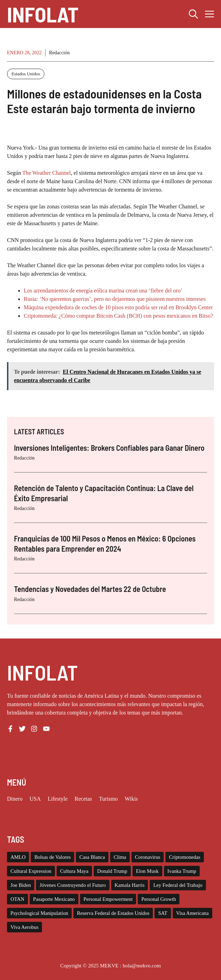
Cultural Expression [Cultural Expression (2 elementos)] (31, 871)
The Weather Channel (47, 173)
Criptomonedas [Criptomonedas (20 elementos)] (185, 857)
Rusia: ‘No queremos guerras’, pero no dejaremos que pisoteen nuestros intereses (115, 299)
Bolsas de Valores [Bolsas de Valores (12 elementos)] (52, 857)
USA (35, 799)
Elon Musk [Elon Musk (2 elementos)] (147, 871)
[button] (193, 14)
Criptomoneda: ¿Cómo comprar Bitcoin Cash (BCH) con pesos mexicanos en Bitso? (118, 316)
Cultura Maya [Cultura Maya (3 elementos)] (74, 871)
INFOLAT (43, 14)
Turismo (108, 799)
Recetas (83, 799)
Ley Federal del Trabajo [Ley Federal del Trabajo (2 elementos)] (178, 885)
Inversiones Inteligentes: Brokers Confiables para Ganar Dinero (109, 448)
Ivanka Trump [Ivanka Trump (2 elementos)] (182, 871)
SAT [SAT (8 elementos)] (163, 913)
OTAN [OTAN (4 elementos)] (17, 899)
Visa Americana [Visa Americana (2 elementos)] (193, 913)
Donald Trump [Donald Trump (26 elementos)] (112, 871)
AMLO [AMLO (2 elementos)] (18, 857)
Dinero (15, 799)
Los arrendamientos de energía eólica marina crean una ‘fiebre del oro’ (103, 291)
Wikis (131, 799)
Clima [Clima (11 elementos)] (120, 857)
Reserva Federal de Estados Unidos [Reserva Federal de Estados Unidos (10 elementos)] (113, 913)
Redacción (59, 53)
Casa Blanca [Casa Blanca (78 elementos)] (92, 857)
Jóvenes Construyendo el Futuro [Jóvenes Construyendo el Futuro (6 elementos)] (73, 885)
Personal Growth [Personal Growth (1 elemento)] (159, 899)
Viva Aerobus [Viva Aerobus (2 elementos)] (24, 927)
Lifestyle (58, 799)
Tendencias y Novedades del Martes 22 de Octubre (90, 589)
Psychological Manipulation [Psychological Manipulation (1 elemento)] (39, 913)
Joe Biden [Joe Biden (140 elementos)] (21, 885)
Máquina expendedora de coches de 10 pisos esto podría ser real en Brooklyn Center (118, 307)
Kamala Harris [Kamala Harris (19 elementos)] (130, 885)
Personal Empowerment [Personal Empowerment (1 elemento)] (108, 899)
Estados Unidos (26, 74)
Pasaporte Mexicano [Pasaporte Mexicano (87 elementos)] (54, 899)
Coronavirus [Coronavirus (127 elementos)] (148, 857)
